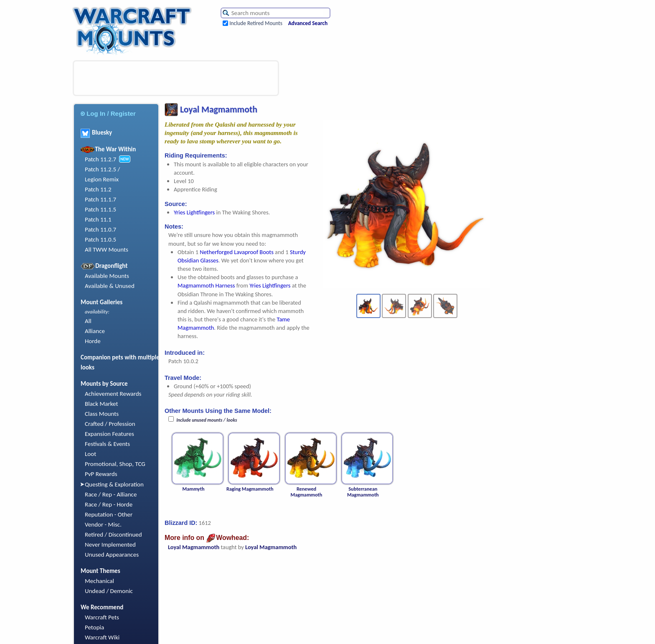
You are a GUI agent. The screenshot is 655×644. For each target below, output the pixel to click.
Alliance (95, 331)
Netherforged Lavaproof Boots (237, 252)
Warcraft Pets (102, 617)
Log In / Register (108, 113)
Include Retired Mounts (256, 23)
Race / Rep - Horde (109, 504)
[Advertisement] (176, 78)
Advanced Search (308, 23)
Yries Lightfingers (194, 212)
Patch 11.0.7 (100, 229)
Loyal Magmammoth (194, 547)
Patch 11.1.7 (100, 199)
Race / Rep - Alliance (111, 494)
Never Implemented (110, 545)
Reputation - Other (109, 514)
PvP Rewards (101, 474)
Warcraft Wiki (102, 637)
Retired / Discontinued (113, 535)
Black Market (102, 404)
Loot (90, 454)
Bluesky (96, 132)
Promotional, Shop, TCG (115, 464)
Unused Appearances (112, 555)
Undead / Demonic (109, 591)
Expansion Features (109, 434)
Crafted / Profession (110, 424)
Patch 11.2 (98, 189)
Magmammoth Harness (206, 285)
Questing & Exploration (114, 484)
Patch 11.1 (98, 219)
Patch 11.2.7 (100, 159)
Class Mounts (102, 414)
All (88, 321)
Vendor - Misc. (103, 524)
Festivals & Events (107, 444)
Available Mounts (107, 276)
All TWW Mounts (107, 249)
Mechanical (99, 581)
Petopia (94, 627)
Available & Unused (110, 286)
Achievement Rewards (113, 394)
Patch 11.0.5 (100, 239)
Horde (93, 341)
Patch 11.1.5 (100, 209)
